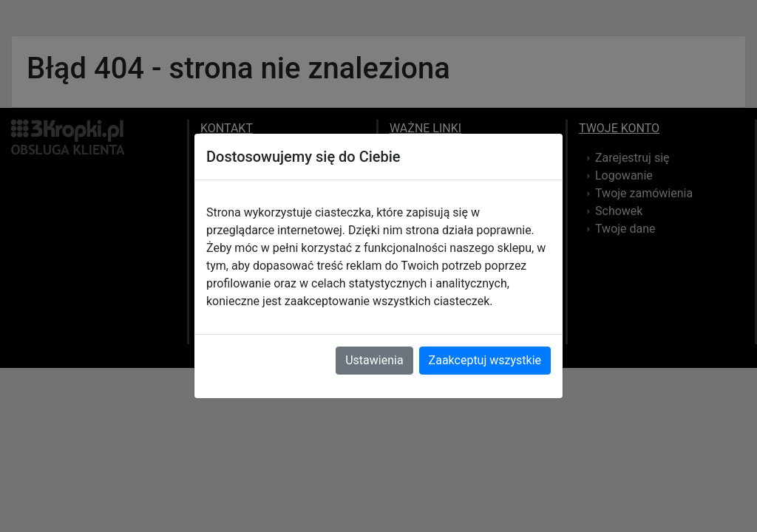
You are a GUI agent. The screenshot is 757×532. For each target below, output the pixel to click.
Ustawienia (374, 360)
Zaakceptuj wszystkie (485, 360)
